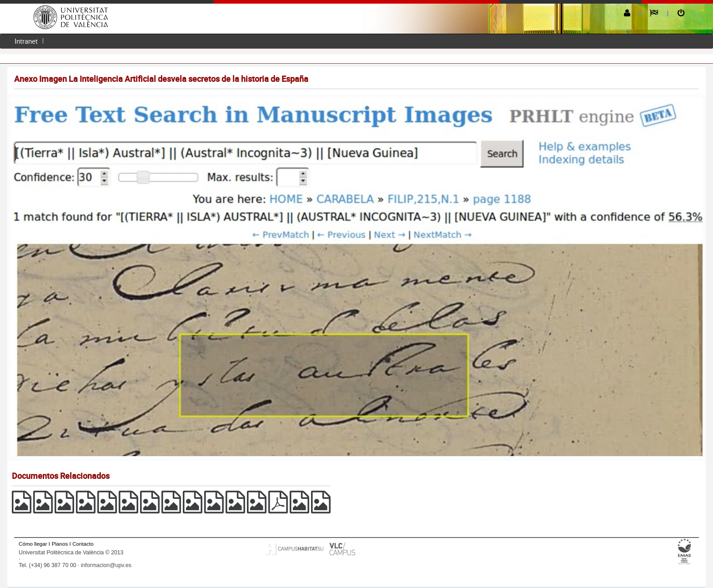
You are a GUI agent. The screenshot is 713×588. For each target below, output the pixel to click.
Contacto (83, 544)
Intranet (26, 41)
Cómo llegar (33, 544)
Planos (60, 544)
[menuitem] (26, 41)
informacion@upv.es (106, 565)
